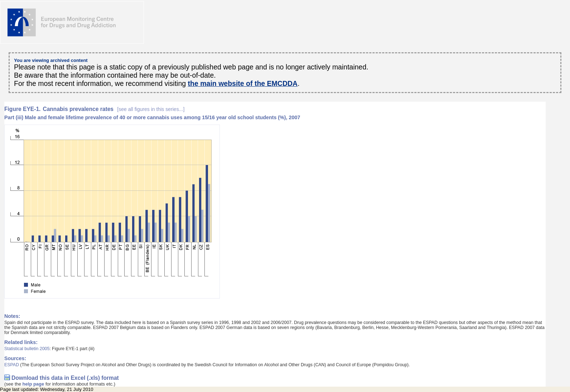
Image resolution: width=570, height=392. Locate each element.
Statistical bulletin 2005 (27, 349)
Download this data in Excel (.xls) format (65, 378)
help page (33, 384)
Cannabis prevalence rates (113, 109)
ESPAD (12, 365)
